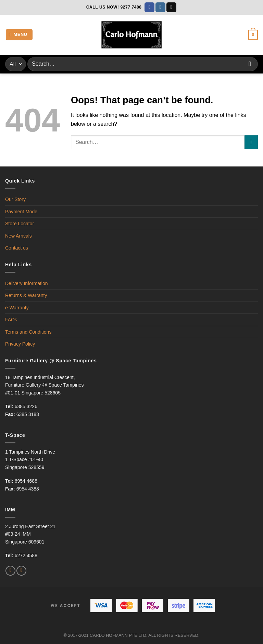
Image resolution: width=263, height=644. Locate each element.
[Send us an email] (171, 8)
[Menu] (19, 35)
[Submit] (250, 64)
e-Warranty (17, 308)
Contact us (17, 248)
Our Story (15, 199)
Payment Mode (21, 212)
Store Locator (20, 224)
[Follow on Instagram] (160, 8)
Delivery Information (27, 283)
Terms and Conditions (28, 332)
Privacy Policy (20, 344)
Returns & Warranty (26, 295)
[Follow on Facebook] (149, 8)
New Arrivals (18, 236)
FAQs (11, 320)
